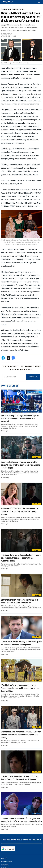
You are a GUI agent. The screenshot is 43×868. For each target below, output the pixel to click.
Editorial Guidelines (6, 862)
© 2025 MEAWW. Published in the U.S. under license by (16, 840)
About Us (4, 858)
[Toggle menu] (40, 2)
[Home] (7, 2)
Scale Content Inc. (37, 840)
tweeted (28, 174)
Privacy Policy (5, 865)
